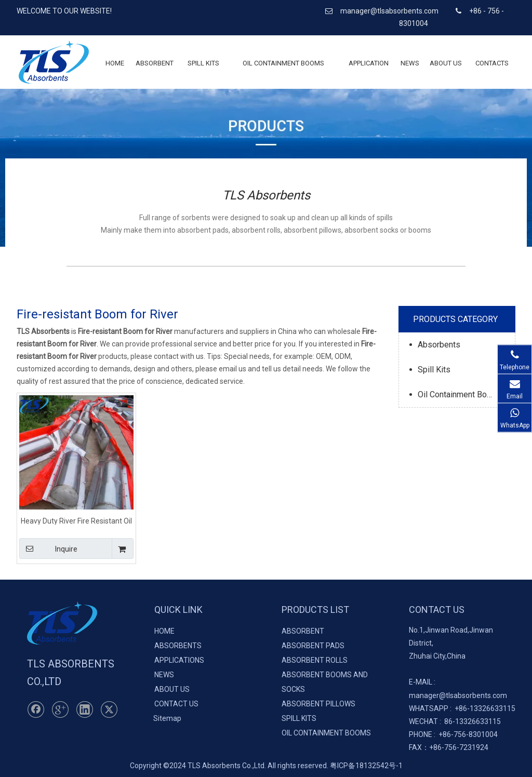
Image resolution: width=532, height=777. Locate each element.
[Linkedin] (85, 709)
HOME (164, 631)
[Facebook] (36, 709)
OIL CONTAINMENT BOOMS (326, 733)
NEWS (164, 675)
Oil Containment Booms (460, 394)
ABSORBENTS (178, 646)
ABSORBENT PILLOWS (318, 704)
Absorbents (439, 345)
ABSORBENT (303, 631)
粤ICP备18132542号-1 (366, 766)
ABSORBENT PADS (313, 646)
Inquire (48, 548)
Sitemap (167, 718)
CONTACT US (176, 704)
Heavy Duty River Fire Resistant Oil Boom (76, 521)
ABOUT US (172, 689)
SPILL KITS (299, 718)
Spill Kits (434, 370)
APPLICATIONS (179, 660)
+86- (462, 708)
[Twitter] (109, 709)
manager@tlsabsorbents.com (390, 11)
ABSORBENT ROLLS (315, 660)
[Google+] (60, 709)
